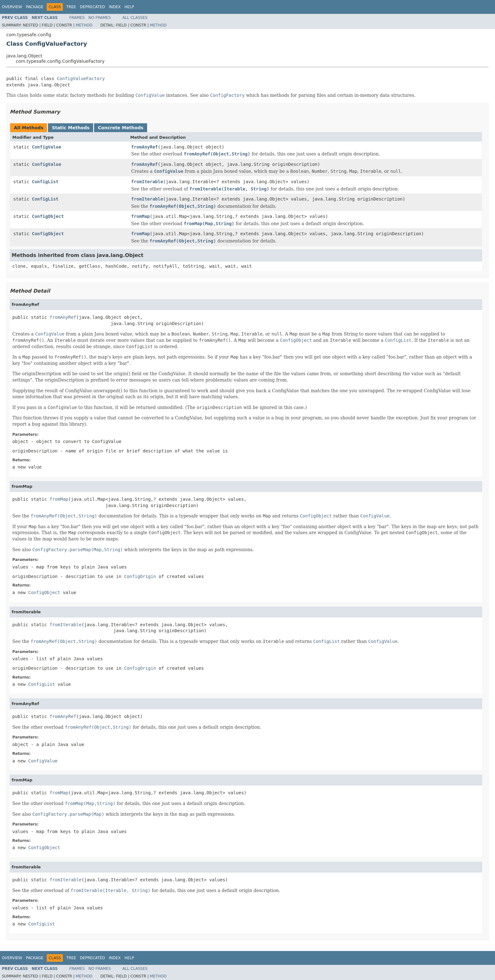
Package (35, 7)
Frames (77, 18)
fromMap (141, 216)
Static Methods (71, 128)
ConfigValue (47, 147)
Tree (71, 7)
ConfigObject (48, 216)
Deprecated (92, 7)
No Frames (100, 18)
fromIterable (147, 182)
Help (129, 7)
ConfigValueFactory (81, 79)
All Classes (135, 18)
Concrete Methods (121, 128)
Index (115, 7)
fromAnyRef (145, 147)
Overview (12, 7)
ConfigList (45, 182)
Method (84, 25)
